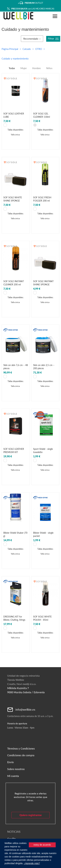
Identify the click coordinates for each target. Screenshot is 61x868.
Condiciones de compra (21, 755)
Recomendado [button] (32, 39)
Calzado (27, 49)
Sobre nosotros (16, 769)
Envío (10, 762)
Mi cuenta (13, 776)
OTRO (39, 49)
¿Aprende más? (32, 863)
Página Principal (10, 49)
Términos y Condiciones (21, 748)
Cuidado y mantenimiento (15, 59)
